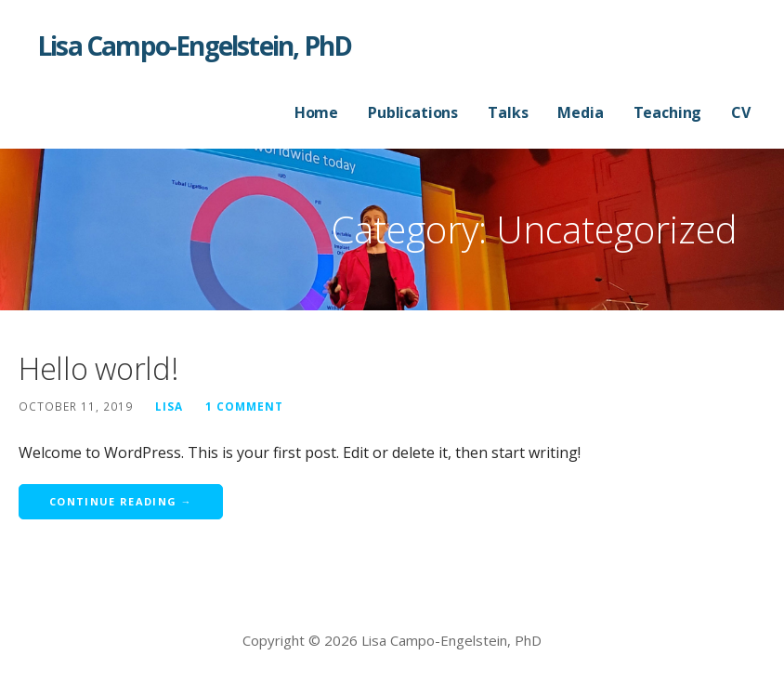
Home (316, 112)
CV (741, 112)
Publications (413, 112)
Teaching (668, 112)
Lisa (169, 406)
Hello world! (98, 368)
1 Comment (244, 406)
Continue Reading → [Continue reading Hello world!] (121, 501)
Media (580, 112)
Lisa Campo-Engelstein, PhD (194, 46)
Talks (508, 112)
